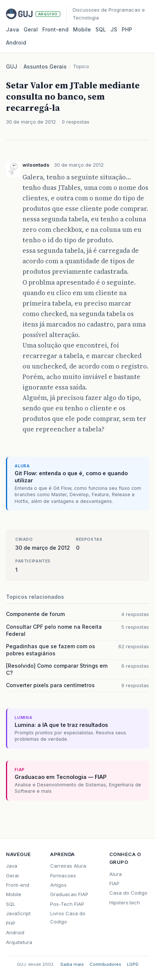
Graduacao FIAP (69, 894)
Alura (116, 874)
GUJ (12, 66)
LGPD (133, 964)
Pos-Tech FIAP (67, 904)
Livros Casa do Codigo (68, 917)
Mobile (82, 29)
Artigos (58, 885)
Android (16, 43)
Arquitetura (19, 942)
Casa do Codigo (128, 893)
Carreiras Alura (68, 866)
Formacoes (63, 876)
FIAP (114, 883)
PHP (127, 29)
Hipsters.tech (125, 902)
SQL (101, 29)
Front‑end (55, 29)
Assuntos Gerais (45, 66)
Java (13, 29)
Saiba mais (72, 964)
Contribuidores (105, 964)
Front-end (18, 885)
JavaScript (18, 913)
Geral (31, 29)
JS (114, 29)
